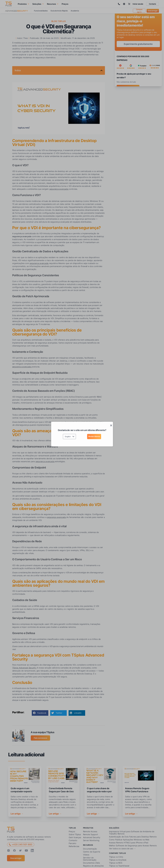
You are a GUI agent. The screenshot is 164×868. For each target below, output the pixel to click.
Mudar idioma (94, 436)
